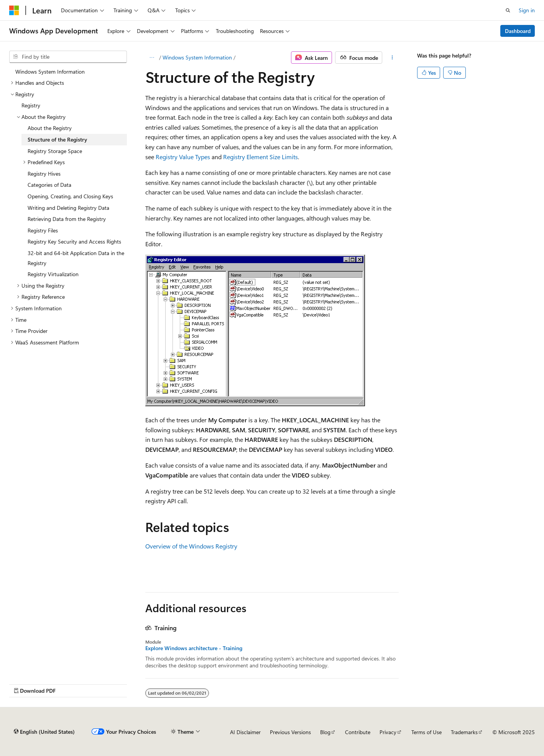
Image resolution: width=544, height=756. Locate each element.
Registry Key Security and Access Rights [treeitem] (74, 241)
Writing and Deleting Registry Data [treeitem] (68, 208)
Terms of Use (426, 732)
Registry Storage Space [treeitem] (55, 151)
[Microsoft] (14, 10)
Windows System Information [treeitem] (50, 72)
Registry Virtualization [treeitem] (53, 274)
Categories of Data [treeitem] (49, 185)
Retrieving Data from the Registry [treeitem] (67, 219)
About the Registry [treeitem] (50, 128)
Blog (325, 732)
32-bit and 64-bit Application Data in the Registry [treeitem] (76, 258)
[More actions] (392, 58)
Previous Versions (290, 732)
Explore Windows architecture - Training (194, 648)
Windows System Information (197, 57)
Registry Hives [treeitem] (44, 174)
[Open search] (508, 10)
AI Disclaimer (245, 732)
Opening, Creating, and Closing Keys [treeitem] (70, 196)
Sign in (527, 10)
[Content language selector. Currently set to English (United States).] (44, 732)
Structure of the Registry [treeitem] (57, 139)
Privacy (388, 732)
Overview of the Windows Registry (191, 546)
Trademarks (464, 732)
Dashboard (518, 31)
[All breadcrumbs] (152, 58)
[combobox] (68, 57)
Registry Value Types (183, 157)
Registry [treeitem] (31, 105)
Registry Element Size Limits (260, 157)
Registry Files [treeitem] (43, 230)
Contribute (358, 732)
